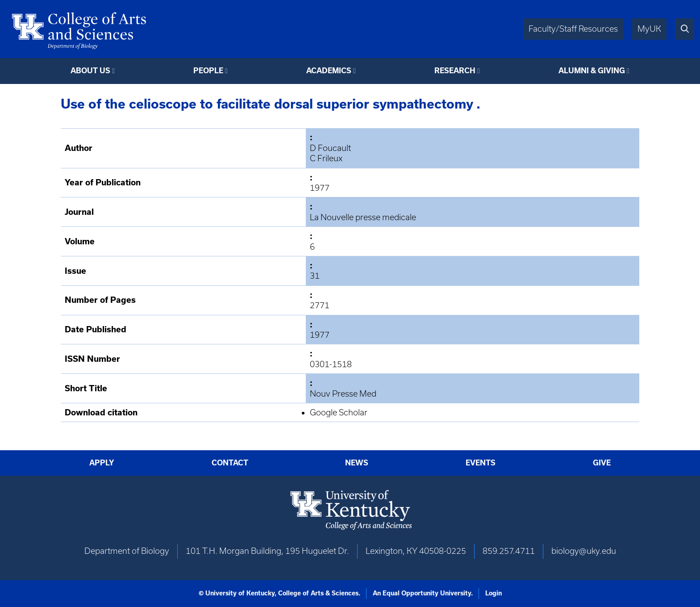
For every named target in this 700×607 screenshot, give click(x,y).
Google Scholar (339, 412)
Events (481, 463)
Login (494, 593)
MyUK (649, 29)
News (357, 463)
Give (602, 463)
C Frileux (326, 158)
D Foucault (330, 148)
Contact (230, 463)
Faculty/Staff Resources (573, 29)
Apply (102, 463)
